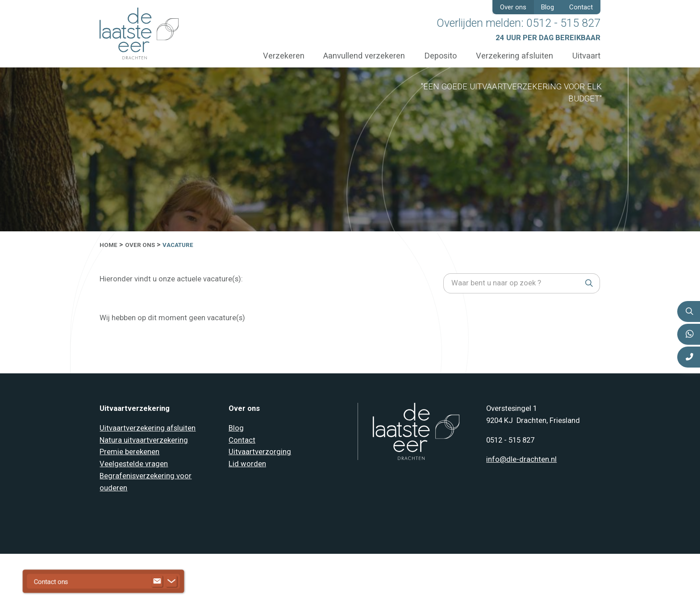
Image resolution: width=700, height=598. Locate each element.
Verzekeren (284, 56)
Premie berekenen (129, 452)
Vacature (178, 245)
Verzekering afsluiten (515, 56)
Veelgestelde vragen (134, 464)
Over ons (513, 7)
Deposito (440, 56)
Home (108, 245)
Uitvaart (586, 56)
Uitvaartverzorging (260, 452)
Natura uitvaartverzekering (144, 440)
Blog (548, 7)
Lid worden (247, 464)
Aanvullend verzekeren (364, 56)
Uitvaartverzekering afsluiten (148, 428)
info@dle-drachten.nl (521, 459)
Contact (581, 7)
